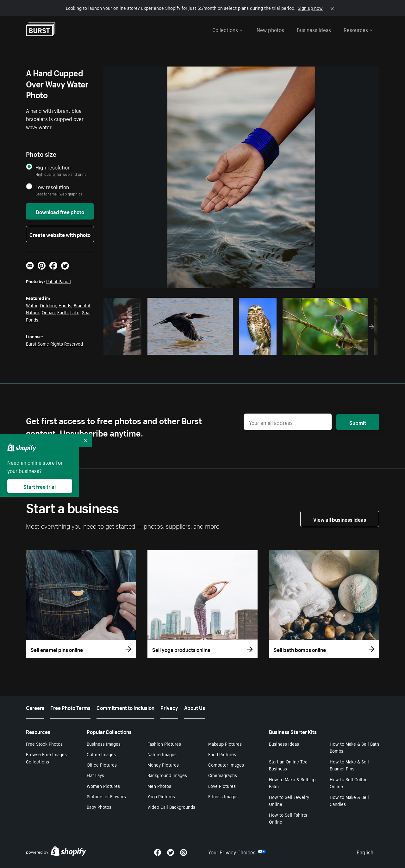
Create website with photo (60, 234)
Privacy (169, 707)
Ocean (48, 312)
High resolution (53, 167)
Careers (35, 707)
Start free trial (40, 486)
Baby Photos (99, 807)
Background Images (167, 775)
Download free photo (60, 211)
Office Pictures (102, 764)
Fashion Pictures (164, 744)
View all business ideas (340, 519)
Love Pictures (222, 786)
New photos (270, 29)
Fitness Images (223, 796)
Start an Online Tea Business (288, 765)
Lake (75, 312)
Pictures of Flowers (106, 796)
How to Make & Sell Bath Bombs (354, 747)
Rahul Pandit (59, 281)
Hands (65, 305)
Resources (358, 29)
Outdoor (48, 305)
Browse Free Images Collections (46, 758)
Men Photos (159, 786)
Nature (33, 312)
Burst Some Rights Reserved (54, 343)
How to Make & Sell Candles (349, 800)
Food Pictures (222, 754)
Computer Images (226, 764)
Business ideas (314, 29)
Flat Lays (95, 775)
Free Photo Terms (70, 707)
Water (32, 305)
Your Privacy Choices (237, 852)
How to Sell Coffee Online (349, 783)
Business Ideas (284, 744)
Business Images (104, 744)
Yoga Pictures (161, 796)
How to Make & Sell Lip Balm (292, 783)
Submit (358, 422)
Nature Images (162, 754)
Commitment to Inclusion (125, 707)
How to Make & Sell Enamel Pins (349, 765)
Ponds (32, 319)
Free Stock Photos (44, 744)
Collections (227, 29)
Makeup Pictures (225, 744)
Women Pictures (103, 786)
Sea (86, 312)
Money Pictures (163, 764)
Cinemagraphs (223, 775)
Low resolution (52, 187)
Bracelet (82, 305)
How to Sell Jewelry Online (289, 800)
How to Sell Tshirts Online (288, 818)
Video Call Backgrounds (171, 807)
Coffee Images (101, 754)
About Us (195, 707)
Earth (62, 312)
